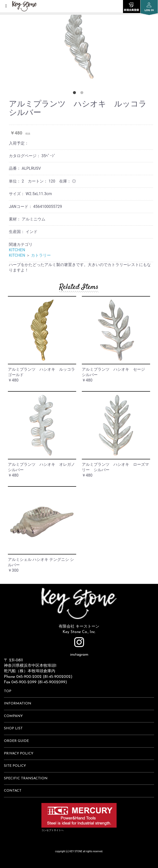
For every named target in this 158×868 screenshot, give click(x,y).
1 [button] (75, 94)
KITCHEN (17, 250)
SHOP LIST (13, 728)
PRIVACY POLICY (19, 754)
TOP (8, 691)
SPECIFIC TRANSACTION (26, 778)
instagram (79, 647)
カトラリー (41, 255)
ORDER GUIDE (16, 741)
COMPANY (13, 716)
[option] (79, 42)
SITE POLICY (15, 766)
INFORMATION (18, 704)
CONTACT (13, 791)
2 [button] (83, 94)
